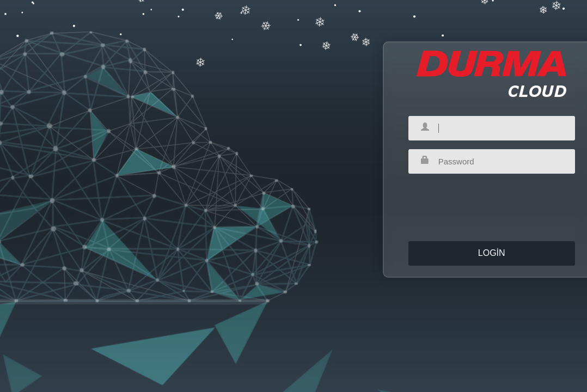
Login (492, 250)
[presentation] (492, 200)
